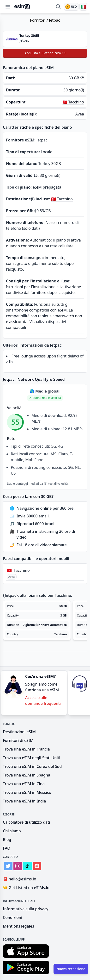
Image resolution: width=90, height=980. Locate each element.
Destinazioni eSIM (19, 732)
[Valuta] (71, 7)
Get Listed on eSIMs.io (26, 888)
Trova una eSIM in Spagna (27, 775)
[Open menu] (8, 7)
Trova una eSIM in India (24, 801)
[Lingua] (83, 7)
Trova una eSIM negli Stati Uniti (32, 758)
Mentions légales (18, 926)
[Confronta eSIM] (58, 7)
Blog (7, 840)
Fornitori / (39, 20)
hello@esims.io (21, 879)
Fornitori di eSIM (18, 740)
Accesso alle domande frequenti (43, 700)
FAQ (7, 848)
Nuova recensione (71, 969)
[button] (45, 398)
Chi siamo (12, 831)
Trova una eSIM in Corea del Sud (32, 766)
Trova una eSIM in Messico (27, 792)
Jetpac (54, 20)
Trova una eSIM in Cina (24, 784)
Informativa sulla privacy (26, 909)
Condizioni (12, 917)
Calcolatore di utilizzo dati (27, 822)
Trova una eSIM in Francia (26, 749)
